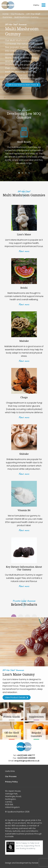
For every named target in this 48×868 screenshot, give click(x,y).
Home (6, 14)
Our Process (11, 776)
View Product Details (17, 697)
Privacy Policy (11, 782)
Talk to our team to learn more (23, 85)
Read (24, 251)
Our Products (17, 14)
